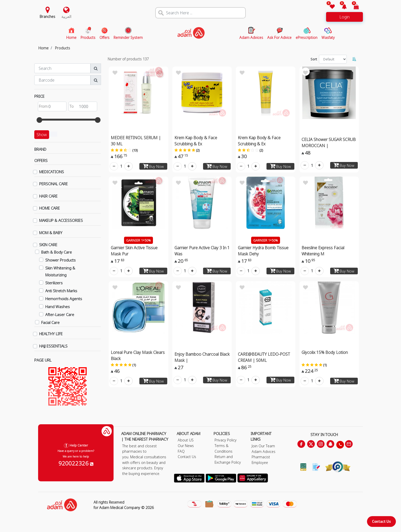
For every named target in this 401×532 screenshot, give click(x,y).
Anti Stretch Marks (61, 291)
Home (43, 48)
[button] (341, 7)
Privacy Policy (226, 440)
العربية (66, 17)
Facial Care (50, 322)
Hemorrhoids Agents (64, 299)
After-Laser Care (60, 314)
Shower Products (60, 260)
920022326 (76, 463)
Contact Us (381, 521)
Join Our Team (263, 446)
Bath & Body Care (57, 252)
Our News (186, 446)
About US (186, 440)
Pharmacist (261, 457)
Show (42, 135)
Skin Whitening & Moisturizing (60, 271)
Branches (47, 17)
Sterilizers (54, 283)
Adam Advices (264, 452)
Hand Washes (58, 307)
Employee (260, 463)
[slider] (39, 120)
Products (63, 48)
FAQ (181, 451)
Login (344, 17)
